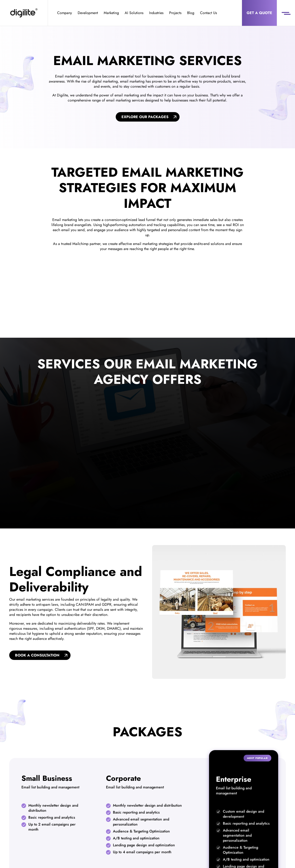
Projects (175, 13)
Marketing (111, 13)
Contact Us (208, 13)
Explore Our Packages (145, 117)
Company (65, 13)
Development (88, 13)
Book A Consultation (37, 655)
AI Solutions (134, 13)
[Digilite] (24, 13)
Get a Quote (259, 13)
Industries (156, 13)
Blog (191, 13)
